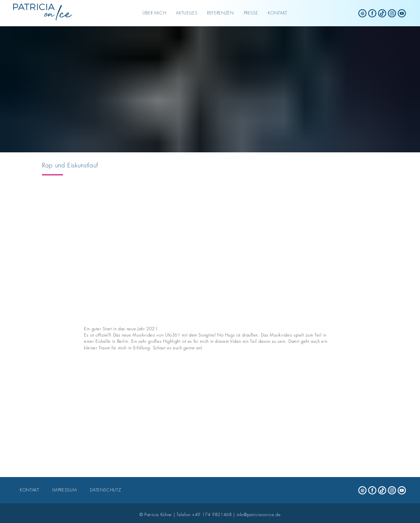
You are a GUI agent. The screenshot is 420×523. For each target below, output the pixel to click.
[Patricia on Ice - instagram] (392, 13)
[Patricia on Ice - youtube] (402, 13)
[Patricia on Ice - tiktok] (382, 13)
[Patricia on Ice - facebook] (372, 13)
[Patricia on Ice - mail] (363, 13)
